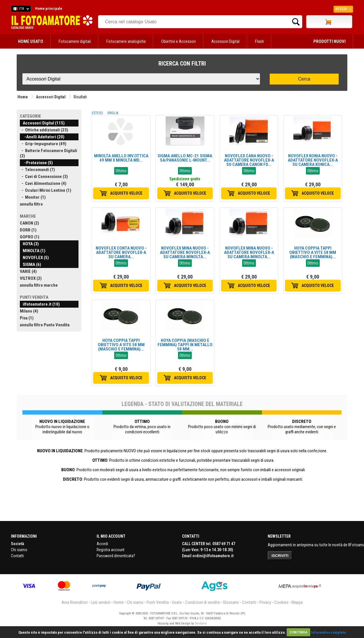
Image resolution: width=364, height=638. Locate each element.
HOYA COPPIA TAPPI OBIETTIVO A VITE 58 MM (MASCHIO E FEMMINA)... (313, 252)
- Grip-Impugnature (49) (43, 144)
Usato (177, 602)
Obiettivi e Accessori (179, 41)
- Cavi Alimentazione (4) (43, 183)
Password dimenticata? (116, 556)
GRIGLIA (113, 113)
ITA (20, 9)
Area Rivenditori (75, 602)
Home (23, 97)
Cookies (281, 602)
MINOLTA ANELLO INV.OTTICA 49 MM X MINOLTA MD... (121, 158)
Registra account (111, 550)
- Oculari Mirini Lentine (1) (46, 190)
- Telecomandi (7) (37, 170)
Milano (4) (29, 311)
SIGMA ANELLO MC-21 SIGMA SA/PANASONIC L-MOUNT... (185, 158)
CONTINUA (298, 632)
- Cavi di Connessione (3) (44, 177)
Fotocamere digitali (75, 41)
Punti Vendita (158, 602)
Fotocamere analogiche (126, 41)
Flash (259, 41)
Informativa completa (328, 632)
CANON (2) (29, 223)
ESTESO (97, 113)
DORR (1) (28, 230)
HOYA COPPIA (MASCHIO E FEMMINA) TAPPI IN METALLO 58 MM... (185, 345)
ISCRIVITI (280, 556)
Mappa (297, 602)
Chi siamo (19, 550)
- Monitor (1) (33, 197)
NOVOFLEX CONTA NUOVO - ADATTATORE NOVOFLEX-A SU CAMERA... (121, 252)
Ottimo (121, 171)
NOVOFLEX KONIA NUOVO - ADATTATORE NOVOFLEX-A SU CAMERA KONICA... (313, 160)
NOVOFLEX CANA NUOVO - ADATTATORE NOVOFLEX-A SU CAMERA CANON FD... (249, 160)
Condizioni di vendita (202, 602)
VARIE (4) (28, 271)
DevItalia (201, 623)
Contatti (17, 556)
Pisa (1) (27, 318)
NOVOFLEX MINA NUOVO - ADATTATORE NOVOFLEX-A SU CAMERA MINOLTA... (185, 252)
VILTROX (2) (31, 278)
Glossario (231, 602)
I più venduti (101, 602)
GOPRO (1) (30, 237)
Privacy (265, 602)
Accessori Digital (225, 41)
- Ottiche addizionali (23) (44, 130)
